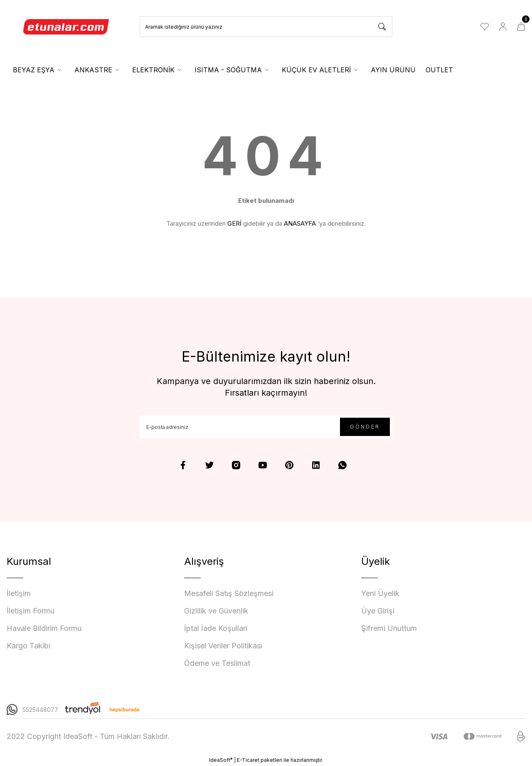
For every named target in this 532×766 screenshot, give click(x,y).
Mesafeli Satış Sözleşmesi (229, 593)
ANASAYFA (300, 223)
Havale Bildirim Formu (44, 628)
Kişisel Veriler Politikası (223, 646)
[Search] (266, 27)
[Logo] (66, 27)
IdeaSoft (221, 760)
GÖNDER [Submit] (365, 427)
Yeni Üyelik (380, 593)
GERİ (234, 223)
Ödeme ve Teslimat (217, 663)
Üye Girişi (378, 611)
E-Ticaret (248, 760)
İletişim (19, 593)
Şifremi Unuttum (389, 628)
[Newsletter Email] (266, 427)
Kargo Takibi (28, 646)
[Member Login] (503, 27)
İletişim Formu (31, 611)
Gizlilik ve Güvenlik (216, 611)
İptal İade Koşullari (216, 628)
